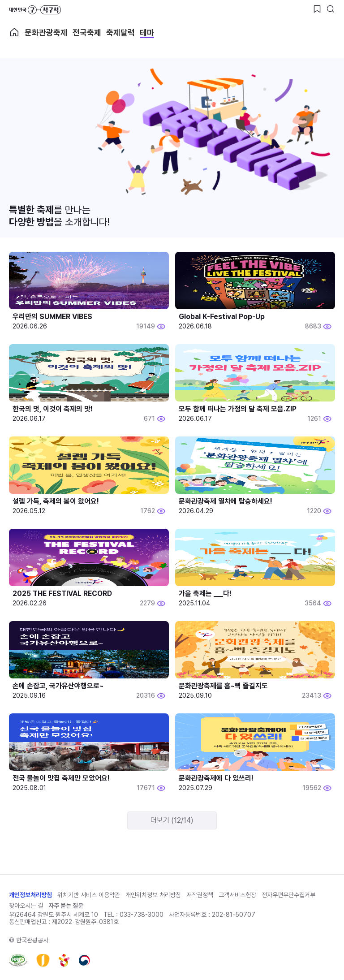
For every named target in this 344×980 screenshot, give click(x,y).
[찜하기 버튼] (317, 9)
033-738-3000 (142, 915)
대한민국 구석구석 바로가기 (35, 10)
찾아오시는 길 (26, 906)
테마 (147, 32)
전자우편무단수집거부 (288, 895)
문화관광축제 (46, 32)
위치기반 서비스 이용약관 (89, 895)
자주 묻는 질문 (66, 906)
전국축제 (87, 32)
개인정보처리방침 (30, 895)
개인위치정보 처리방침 (153, 895)
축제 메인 (14, 32)
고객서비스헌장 (237, 895)
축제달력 (120, 32)
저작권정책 (200, 895)
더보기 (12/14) (172, 820)
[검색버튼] (331, 9)
